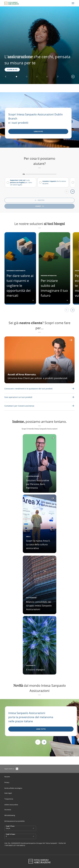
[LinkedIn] (17, 769)
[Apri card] (40, 524)
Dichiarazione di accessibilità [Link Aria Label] (14, 821)
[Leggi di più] (38, 131)
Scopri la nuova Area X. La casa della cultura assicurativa (38, 544)
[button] (6, 77)
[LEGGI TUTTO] (41, 729)
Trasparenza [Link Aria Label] (9, 799)
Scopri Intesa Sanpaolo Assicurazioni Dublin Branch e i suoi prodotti (36, 118)
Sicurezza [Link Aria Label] (8, 810)
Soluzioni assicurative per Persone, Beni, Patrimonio (38, 484)
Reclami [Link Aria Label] (7, 777)
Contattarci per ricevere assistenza (19, 406)
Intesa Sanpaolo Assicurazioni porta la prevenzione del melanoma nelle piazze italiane (31, 717)
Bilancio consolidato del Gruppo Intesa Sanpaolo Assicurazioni (39, 605)
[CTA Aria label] (40, 360)
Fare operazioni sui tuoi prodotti (18, 397)
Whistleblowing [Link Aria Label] (10, 815)
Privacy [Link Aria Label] (7, 782)
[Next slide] (44, 742)
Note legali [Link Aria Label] (8, 793)
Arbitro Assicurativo (11, 805)
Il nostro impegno (35, 670)
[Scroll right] (73, 192)
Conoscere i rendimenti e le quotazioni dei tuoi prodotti (28, 389)
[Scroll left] (67, 192)
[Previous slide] (38, 742)
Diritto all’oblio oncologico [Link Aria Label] (13, 788)
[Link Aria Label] (28, 389)
